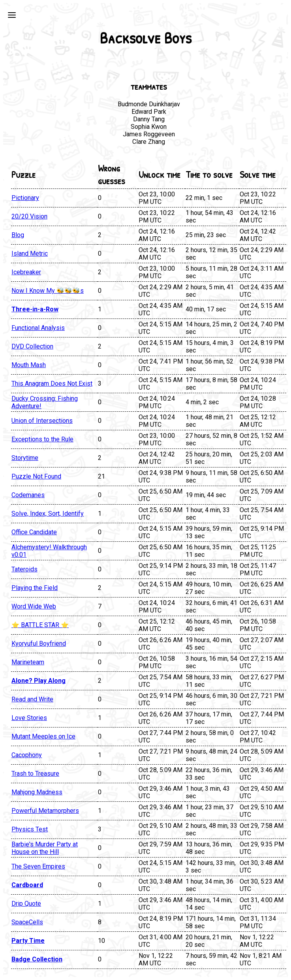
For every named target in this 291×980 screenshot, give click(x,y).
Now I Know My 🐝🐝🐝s (48, 291)
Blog (18, 235)
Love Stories (29, 718)
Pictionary (25, 198)
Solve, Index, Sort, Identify (48, 514)
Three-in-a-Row (35, 309)
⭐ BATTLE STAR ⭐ (40, 625)
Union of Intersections (42, 421)
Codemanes (28, 495)
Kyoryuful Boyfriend (39, 644)
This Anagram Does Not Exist (52, 384)
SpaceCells (27, 922)
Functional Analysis (38, 328)
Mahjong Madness (37, 792)
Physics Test (30, 829)
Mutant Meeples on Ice (43, 736)
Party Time (28, 941)
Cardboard (27, 885)
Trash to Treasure (35, 774)
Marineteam (28, 662)
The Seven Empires (38, 866)
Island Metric (30, 253)
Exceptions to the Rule (42, 439)
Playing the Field (35, 588)
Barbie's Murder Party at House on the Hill (45, 848)
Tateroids (24, 569)
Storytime (25, 458)
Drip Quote (26, 904)
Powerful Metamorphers (45, 811)
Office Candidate (34, 532)
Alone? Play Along (38, 681)
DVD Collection (32, 346)
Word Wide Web (34, 606)
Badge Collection (37, 959)
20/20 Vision (29, 216)
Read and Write (32, 699)
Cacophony (27, 755)
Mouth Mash (29, 365)
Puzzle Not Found (36, 476)
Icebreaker (26, 272)
